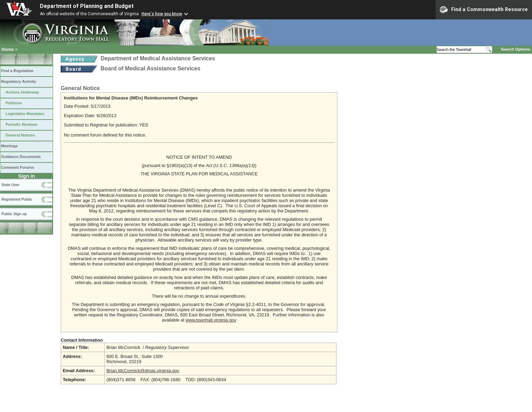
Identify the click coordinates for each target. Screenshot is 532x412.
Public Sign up (14, 214)
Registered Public (17, 199)
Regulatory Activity (19, 81)
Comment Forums (18, 167)
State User (10, 185)
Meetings (9, 146)
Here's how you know (162, 14)
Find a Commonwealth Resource (484, 10)
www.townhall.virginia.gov (211, 320)
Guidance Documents (21, 157)
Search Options (516, 49)
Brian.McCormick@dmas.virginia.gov (143, 371)
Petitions (14, 103)
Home (8, 49)
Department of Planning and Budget (87, 6)
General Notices (20, 135)
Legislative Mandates (25, 114)
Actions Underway (22, 92)
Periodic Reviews (22, 124)
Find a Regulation (17, 71)
